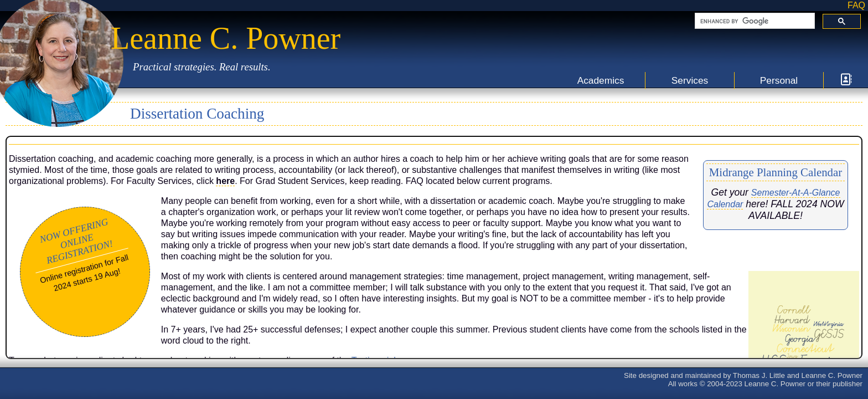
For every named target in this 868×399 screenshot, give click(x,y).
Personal (779, 80)
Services (690, 80)
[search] (754, 21)
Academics (601, 80)
